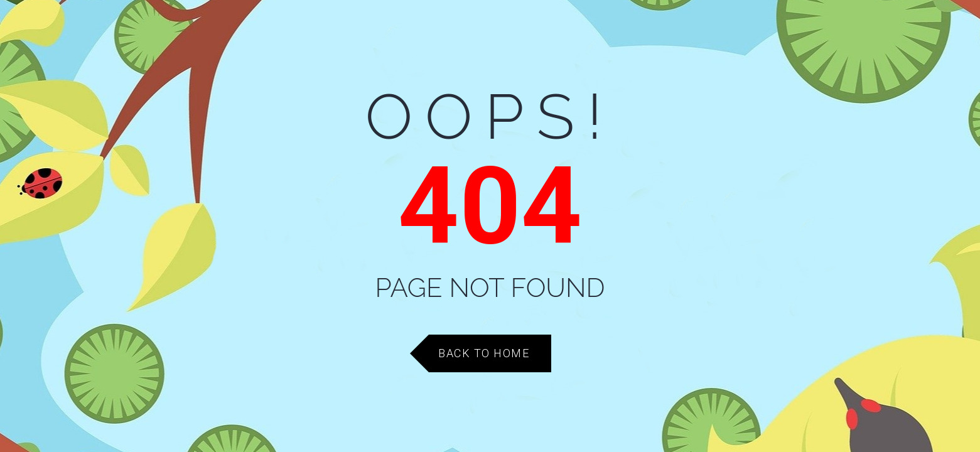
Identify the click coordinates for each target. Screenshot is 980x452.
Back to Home (484, 353)
